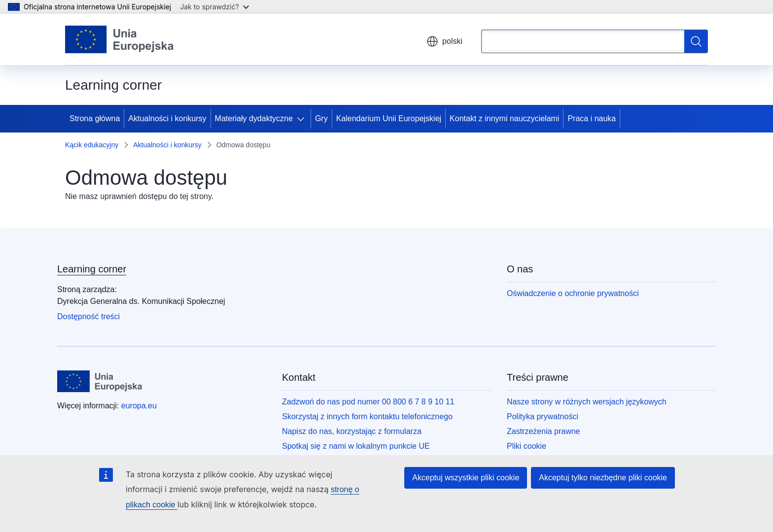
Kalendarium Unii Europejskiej (389, 118)
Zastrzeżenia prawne (544, 431)
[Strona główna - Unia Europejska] (120, 39)
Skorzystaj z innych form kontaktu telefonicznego (367, 416)
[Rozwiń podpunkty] (303, 119)
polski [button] (444, 41)
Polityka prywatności (543, 416)
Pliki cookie (527, 446)
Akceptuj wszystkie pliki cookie (466, 478)
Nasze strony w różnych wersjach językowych (587, 402)
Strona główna (95, 118)
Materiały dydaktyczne (254, 118)
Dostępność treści (88, 316)
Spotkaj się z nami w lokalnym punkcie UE (356, 446)
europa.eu (139, 406)
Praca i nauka (592, 118)
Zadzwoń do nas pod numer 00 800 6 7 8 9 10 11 (368, 402)
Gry (321, 118)
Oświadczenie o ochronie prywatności (573, 293)
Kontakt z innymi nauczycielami (504, 118)
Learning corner (92, 269)
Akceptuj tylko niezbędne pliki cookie (603, 478)
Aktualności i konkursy (167, 118)
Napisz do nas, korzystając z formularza (352, 431)
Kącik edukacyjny (92, 145)
